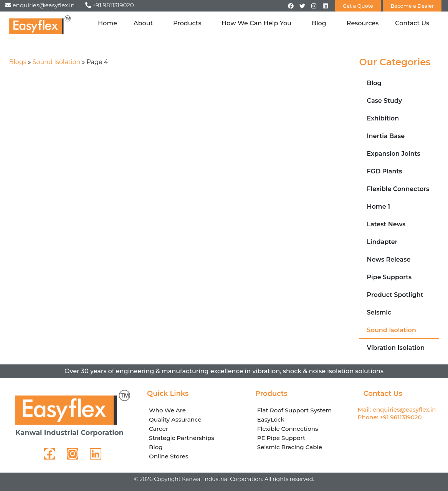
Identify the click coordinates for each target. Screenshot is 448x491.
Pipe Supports (389, 277)
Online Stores (169, 456)
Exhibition (383, 118)
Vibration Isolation (396, 348)
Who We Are (167, 410)
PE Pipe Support (281, 438)
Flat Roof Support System (294, 410)
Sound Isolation (57, 62)
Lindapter (382, 242)
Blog (321, 23)
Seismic (379, 312)
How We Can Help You (258, 23)
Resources (363, 23)
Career (159, 429)
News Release (389, 260)
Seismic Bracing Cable (290, 447)
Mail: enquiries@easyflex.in (397, 409)
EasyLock (271, 419)
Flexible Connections (288, 429)
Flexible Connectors (398, 189)
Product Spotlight (395, 295)
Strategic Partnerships (182, 438)
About (145, 23)
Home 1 (379, 207)
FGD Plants (385, 171)
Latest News (386, 224)
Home (107, 23)
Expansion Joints (394, 154)
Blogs (18, 62)
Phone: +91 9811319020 (390, 417)
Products (189, 23)
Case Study (385, 101)
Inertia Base (386, 136)
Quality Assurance (175, 419)
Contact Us (412, 23)
